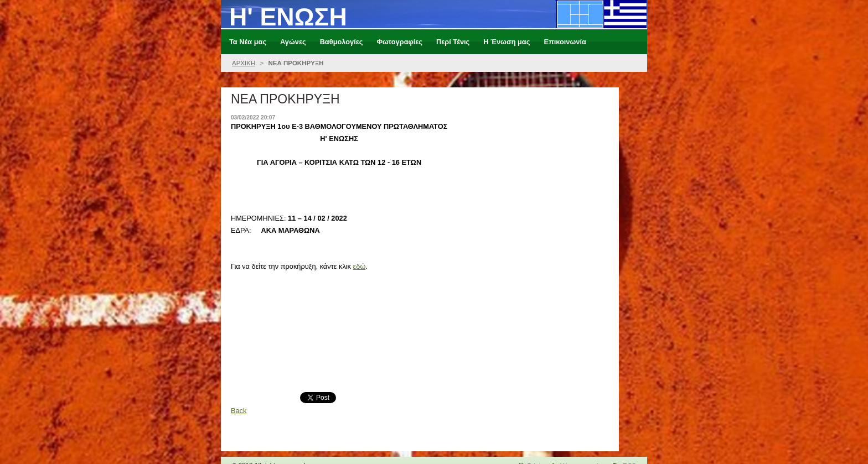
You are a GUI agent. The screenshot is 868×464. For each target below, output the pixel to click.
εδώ (360, 266)
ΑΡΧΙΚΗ (244, 63)
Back (239, 411)
